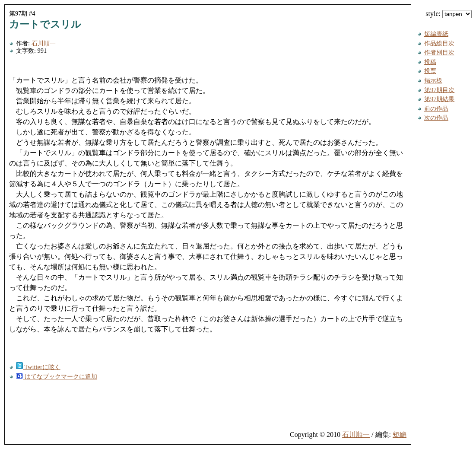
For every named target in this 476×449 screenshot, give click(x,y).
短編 (400, 435)
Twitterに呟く (38, 367)
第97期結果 (439, 99)
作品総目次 (439, 43)
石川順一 (44, 43)
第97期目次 (439, 90)
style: (449, 14)
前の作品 (436, 108)
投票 (430, 71)
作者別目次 (439, 52)
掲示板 (433, 80)
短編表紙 (436, 34)
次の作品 (436, 118)
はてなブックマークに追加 (57, 376)
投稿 (430, 62)
